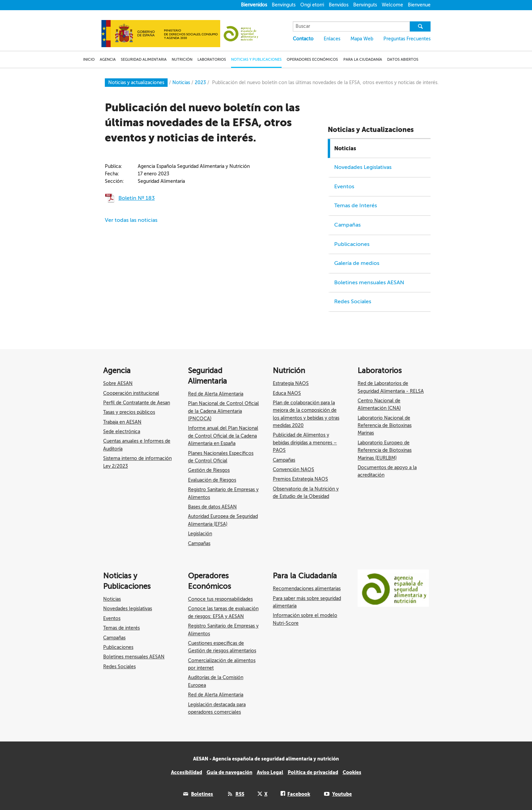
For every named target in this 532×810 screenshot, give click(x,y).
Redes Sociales (353, 302)
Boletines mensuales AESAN (369, 283)
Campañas (347, 225)
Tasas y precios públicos (129, 412)
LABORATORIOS (212, 60)
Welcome (392, 5)
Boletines (202, 794)
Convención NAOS (293, 470)
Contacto (303, 39)
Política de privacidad (313, 772)
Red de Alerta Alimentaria (216, 394)
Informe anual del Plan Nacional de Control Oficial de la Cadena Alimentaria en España (223, 436)
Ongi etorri (312, 5)
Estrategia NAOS (291, 383)
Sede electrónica (122, 432)
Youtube (342, 794)
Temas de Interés (356, 206)
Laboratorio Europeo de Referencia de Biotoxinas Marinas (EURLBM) (385, 450)
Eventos (344, 187)
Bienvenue (419, 5)
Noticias (345, 148)
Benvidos (339, 5)
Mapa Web (362, 39)
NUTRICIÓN (182, 60)
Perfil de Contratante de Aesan (137, 403)
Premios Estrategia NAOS (300, 479)
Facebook (299, 794)
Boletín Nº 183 (137, 198)
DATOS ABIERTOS (403, 60)
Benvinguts (284, 5)
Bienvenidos (254, 5)
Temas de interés (121, 628)
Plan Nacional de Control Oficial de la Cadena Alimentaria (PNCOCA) (223, 411)
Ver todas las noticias (131, 220)
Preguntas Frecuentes (407, 39)
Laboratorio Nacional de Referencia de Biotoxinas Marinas (385, 426)
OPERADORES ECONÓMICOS (312, 60)
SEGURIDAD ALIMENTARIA (144, 60)
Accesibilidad (187, 772)
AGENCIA (108, 60)
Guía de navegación (230, 772)
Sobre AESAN (118, 383)
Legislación (200, 534)
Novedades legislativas (128, 609)
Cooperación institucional (131, 393)
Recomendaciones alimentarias (307, 589)
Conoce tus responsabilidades (220, 599)
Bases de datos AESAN (212, 507)
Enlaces (332, 39)
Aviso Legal (270, 772)
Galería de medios (357, 263)
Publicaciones (352, 244)
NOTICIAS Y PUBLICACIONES (256, 60)
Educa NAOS (287, 393)
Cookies (352, 772)
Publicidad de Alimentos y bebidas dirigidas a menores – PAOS (305, 443)
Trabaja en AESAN (122, 422)
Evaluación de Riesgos (212, 480)
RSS (240, 794)
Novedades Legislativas (363, 167)
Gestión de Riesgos (209, 470)
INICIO (89, 60)
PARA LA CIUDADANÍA (363, 60)
